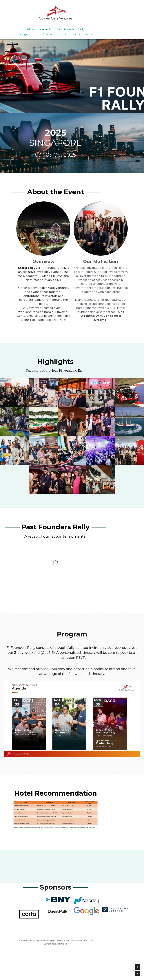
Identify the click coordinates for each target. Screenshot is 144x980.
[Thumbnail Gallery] (14, 391)
